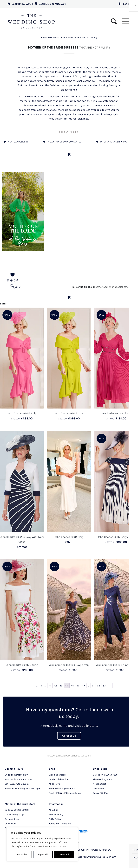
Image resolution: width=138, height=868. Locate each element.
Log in (124, 4)
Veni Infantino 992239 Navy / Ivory (69, 665)
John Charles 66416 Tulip (22, 413)
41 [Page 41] (50, 686)
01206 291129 (22, 810)
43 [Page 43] (61, 686)
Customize (21, 854)
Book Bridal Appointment (62, 788)
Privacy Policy (56, 814)
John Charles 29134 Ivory (69, 537)
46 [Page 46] (78, 686)
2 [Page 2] (37, 686)
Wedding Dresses (58, 775)
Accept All (64, 854)
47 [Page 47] (84, 686)
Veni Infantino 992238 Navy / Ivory (116, 665)
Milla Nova (54, 784)
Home (44, 38)
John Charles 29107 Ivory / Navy (116, 537)
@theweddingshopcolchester (101, 287)
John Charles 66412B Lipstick (116, 413)
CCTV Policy (55, 819)
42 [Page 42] (55, 686)
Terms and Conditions (60, 823)
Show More (69, 132)
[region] (42, 844)
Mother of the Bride (59, 779)
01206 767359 (111, 775)
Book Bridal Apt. (19, 4)
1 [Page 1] (33, 686)
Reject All (43, 854)
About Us (53, 810)
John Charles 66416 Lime (69, 413)
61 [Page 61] (93, 686)
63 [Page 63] (104, 686)
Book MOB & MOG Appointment (65, 793)
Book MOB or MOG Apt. (50, 4)
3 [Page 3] (41, 686)
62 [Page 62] (99, 686)
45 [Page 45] (72, 686)
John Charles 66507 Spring (22, 665)
